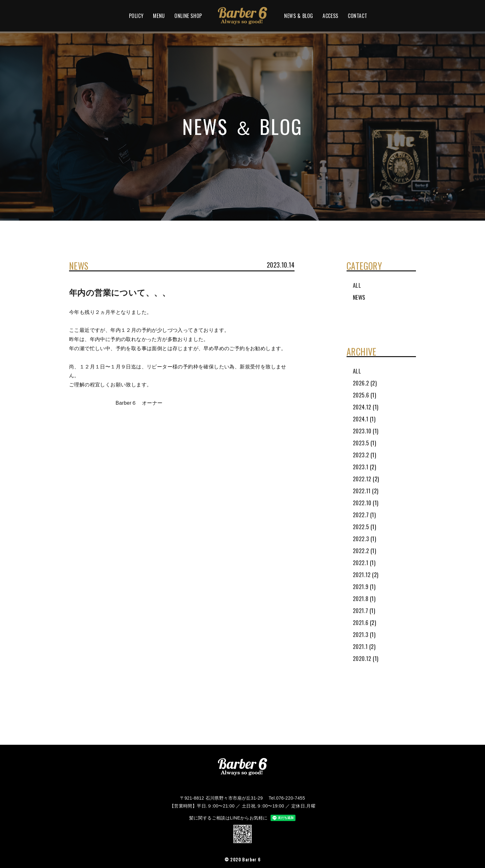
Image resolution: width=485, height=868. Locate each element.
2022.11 (362, 491)
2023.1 (361, 467)
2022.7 (361, 515)
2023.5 (361, 443)
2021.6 (361, 622)
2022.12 (362, 479)
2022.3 (361, 539)
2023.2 (361, 455)
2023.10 (362, 431)
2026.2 (361, 383)
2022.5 (361, 527)
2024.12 (362, 407)
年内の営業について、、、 (120, 293)
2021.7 (360, 610)
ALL (357, 285)
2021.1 (360, 646)
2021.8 (361, 599)
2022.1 (361, 563)
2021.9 (361, 587)
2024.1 (361, 419)
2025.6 (361, 395)
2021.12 (362, 575)
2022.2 (361, 551)
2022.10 (362, 503)
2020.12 (362, 658)
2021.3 (361, 634)
